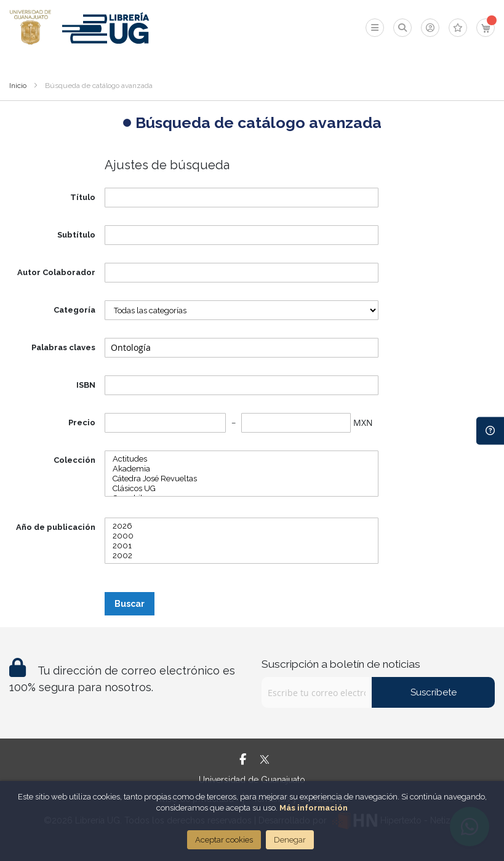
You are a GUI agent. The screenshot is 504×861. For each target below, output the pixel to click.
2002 (242, 556)
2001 (242, 546)
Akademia (242, 469)
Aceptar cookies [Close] (224, 840)
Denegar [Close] (290, 840)
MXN (363, 422)
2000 (242, 536)
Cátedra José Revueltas (242, 479)
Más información (314, 808)
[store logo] (30, 28)
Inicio (18, 86)
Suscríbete (434, 692)
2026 (242, 526)
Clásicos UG (242, 489)
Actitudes (242, 459)
